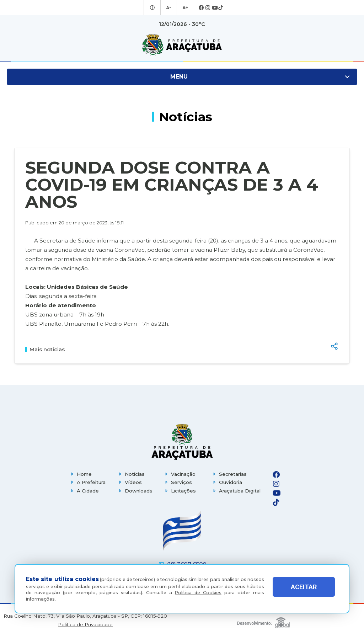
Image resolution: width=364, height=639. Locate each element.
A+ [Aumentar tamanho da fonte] (185, 8)
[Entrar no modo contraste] (153, 8)
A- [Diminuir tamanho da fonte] (169, 8)
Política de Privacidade (85, 625)
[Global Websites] (264, 621)
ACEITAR (304, 590)
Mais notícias (45, 350)
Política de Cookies (198, 593)
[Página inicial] (182, 442)
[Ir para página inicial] (182, 45)
